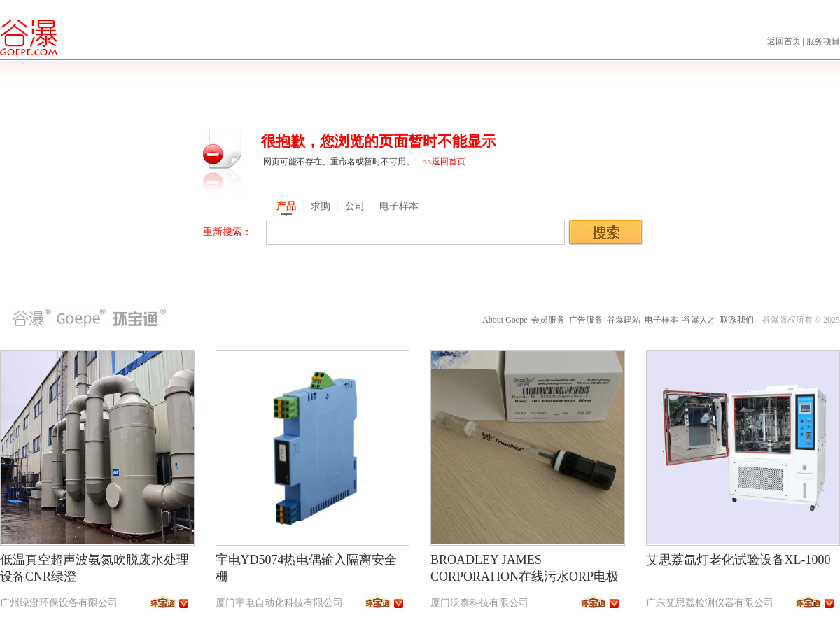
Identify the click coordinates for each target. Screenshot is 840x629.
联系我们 (737, 320)
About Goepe (505, 320)
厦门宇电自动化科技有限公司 (279, 603)
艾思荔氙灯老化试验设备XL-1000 (738, 560)
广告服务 (586, 320)
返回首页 (785, 41)
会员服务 (548, 320)
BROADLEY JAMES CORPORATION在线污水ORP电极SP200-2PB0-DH (525, 577)
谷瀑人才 (699, 320)
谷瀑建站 (624, 320)
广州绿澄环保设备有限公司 (59, 603)
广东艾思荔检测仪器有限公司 (710, 603)
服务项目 (823, 41)
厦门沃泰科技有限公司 (479, 603)
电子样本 (661, 320)
